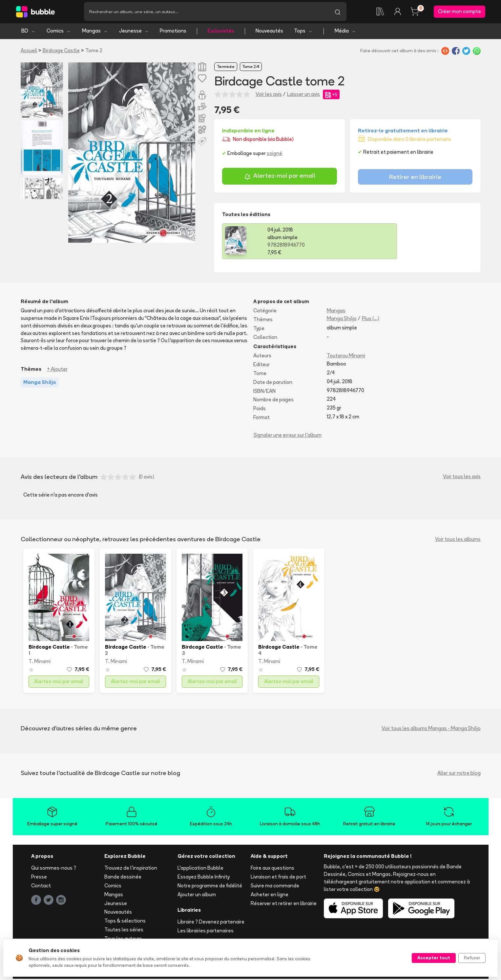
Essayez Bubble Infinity (204, 878)
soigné (274, 155)
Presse (39, 878)
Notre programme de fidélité (210, 887)
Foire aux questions (272, 869)
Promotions (173, 32)
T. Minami (40, 662)
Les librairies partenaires (206, 932)
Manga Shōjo (342, 320)
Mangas (95, 32)
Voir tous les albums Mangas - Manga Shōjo (431, 729)
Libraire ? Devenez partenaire (211, 923)
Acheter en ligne (270, 895)
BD (28, 32)
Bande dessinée (123, 878)
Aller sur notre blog (459, 774)
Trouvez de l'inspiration (131, 869)
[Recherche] (206, 12)
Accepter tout (434, 958)
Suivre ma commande (275, 887)
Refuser (472, 958)
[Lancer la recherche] (338, 12)
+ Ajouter (57, 370)
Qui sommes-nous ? (54, 869)
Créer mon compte (459, 12)
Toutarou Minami (346, 357)
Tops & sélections (125, 922)
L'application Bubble (200, 869)
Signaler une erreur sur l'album (288, 436)
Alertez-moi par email (280, 178)
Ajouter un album (197, 895)
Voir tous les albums (458, 540)
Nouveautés (269, 32)
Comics (59, 32)
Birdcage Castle (61, 51)
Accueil (29, 51)
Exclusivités (221, 32)
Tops (303, 32)
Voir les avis (269, 95)
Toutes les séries (124, 931)
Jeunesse (134, 32)
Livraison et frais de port (278, 878)
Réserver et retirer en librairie (284, 904)
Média (345, 32)
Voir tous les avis (462, 478)
